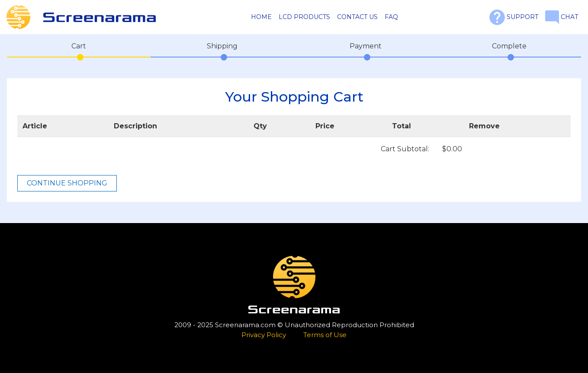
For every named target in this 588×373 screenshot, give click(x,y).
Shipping (222, 46)
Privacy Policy (264, 335)
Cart (79, 46)
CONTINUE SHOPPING (67, 183)
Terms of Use (325, 335)
